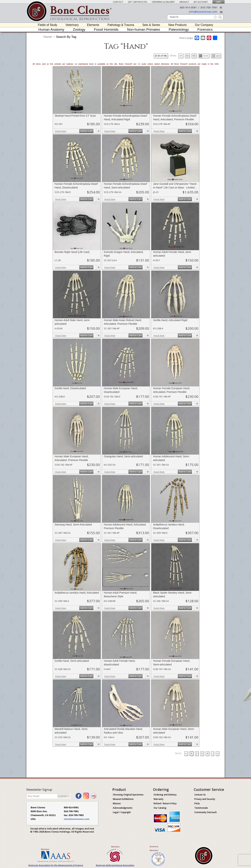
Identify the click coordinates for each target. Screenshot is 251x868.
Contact (118, 2)
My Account (201, 2)
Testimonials (201, 808)
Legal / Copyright (122, 812)
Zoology (79, 29)
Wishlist (184, 2)
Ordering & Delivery (163, 2)
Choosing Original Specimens (128, 795)
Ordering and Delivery (165, 795)
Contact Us (200, 795)
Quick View (61, 131)
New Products (178, 25)
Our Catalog (160, 808)
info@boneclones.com (203, 12)
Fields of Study (48, 25)
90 (194, 56)
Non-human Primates (144, 29)
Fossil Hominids (106, 29)
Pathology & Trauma (121, 25)
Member (45, 849)
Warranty (158, 799)
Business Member (154, 848)
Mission (117, 803)
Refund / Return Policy (165, 803)
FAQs (197, 803)
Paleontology (179, 29)
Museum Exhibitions (123, 799)
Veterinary (72, 25)
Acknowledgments (123, 808)
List (216, 56)
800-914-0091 (188, 7)
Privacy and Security (205, 799)
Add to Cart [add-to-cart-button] (86, 131)
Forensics (205, 29)
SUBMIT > (64, 796)
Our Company (204, 25)
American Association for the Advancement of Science (56, 865)
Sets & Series (151, 25)
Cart (219, 2)
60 (187, 56)
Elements (93, 25)
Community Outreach (205, 812)
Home (48, 37)
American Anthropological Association (115, 865)
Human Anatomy (51, 29)
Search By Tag (66, 37)
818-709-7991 (209, 7)
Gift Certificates (138, 2)
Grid (203, 56)
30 (181, 56)
